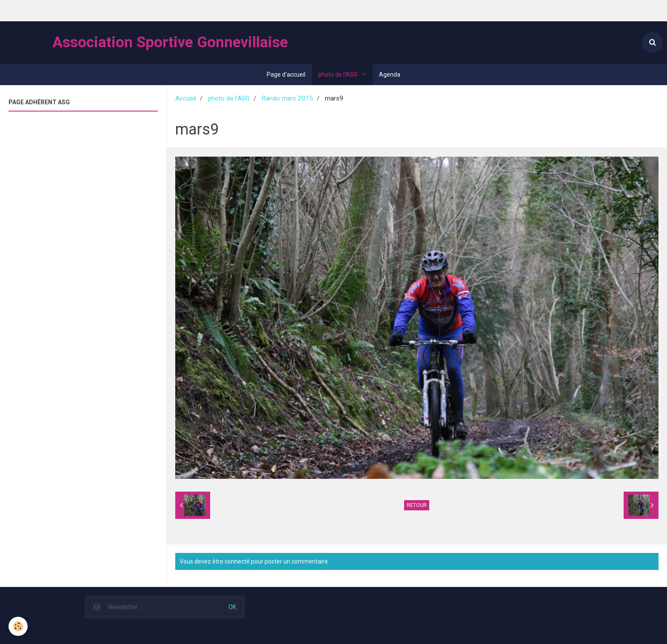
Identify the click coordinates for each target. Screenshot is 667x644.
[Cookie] (18, 626)
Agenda (390, 74)
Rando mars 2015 (287, 98)
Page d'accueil (286, 74)
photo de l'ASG (338, 74)
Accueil (186, 98)
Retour (417, 505)
